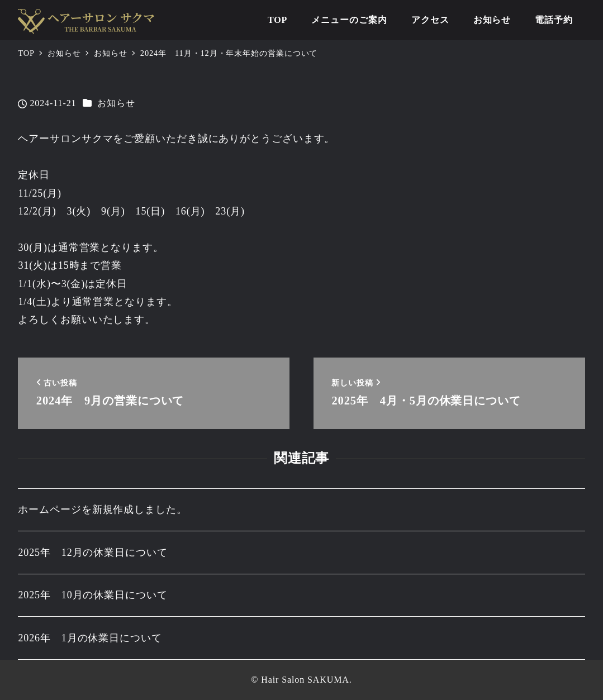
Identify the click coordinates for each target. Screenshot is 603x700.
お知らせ (116, 103)
